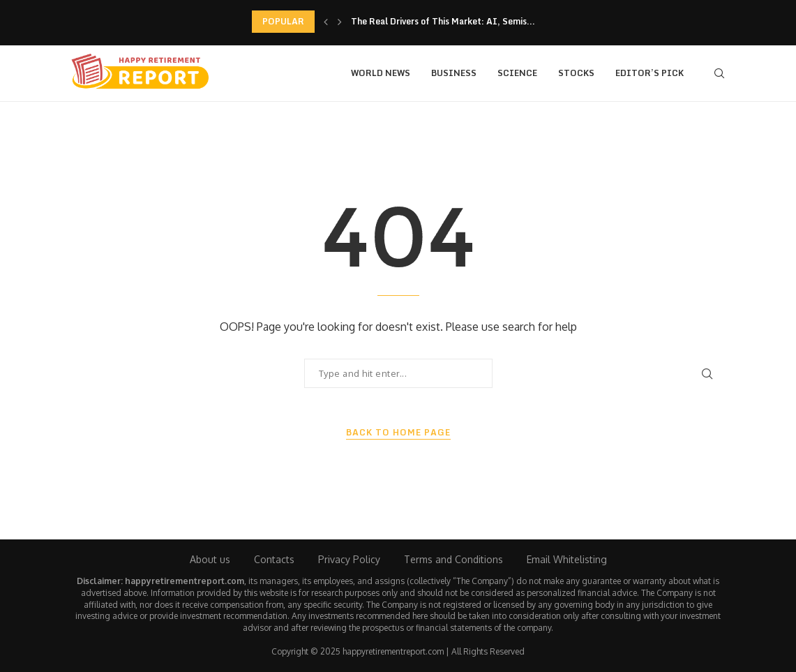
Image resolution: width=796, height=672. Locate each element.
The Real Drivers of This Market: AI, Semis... (443, 21)
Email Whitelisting (567, 559)
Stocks (576, 73)
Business (454, 73)
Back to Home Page (398, 433)
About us (210, 559)
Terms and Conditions (453, 559)
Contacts (274, 559)
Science (517, 73)
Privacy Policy (349, 559)
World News (381, 73)
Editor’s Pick (649, 73)
